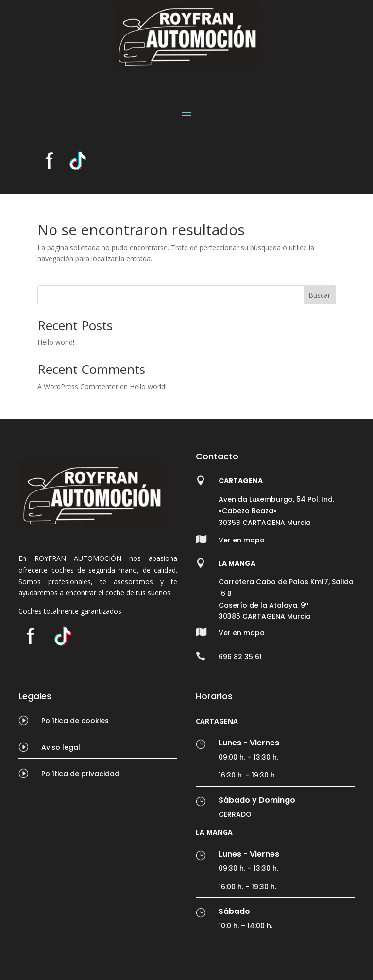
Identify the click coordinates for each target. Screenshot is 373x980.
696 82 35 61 (240, 657)
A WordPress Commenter (78, 386)
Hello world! (56, 342)
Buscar (319, 295)
